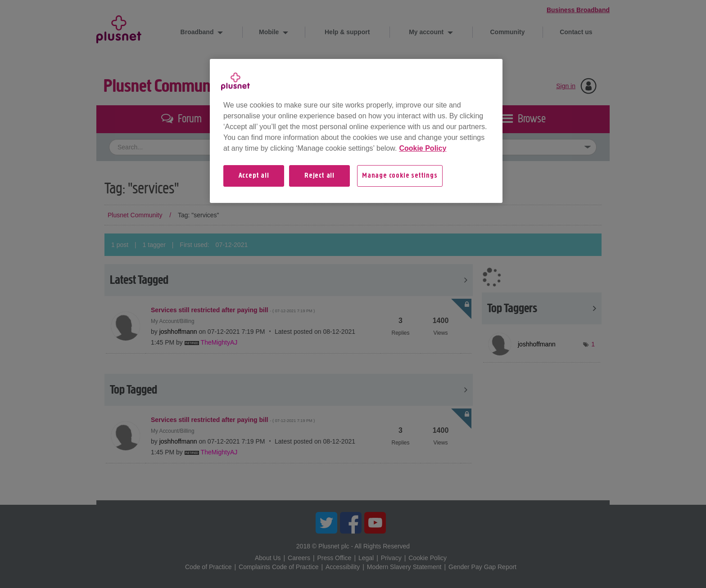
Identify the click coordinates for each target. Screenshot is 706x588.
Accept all (254, 176)
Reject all (319, 176)
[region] (356, 131)
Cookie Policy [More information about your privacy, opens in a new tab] (423, 148)
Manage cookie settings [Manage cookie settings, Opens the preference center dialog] (400, 176)
